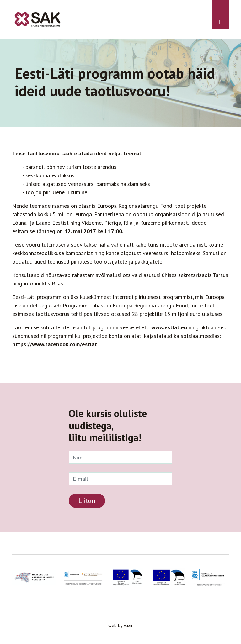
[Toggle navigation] (220, 15)
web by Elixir (120, 625)
